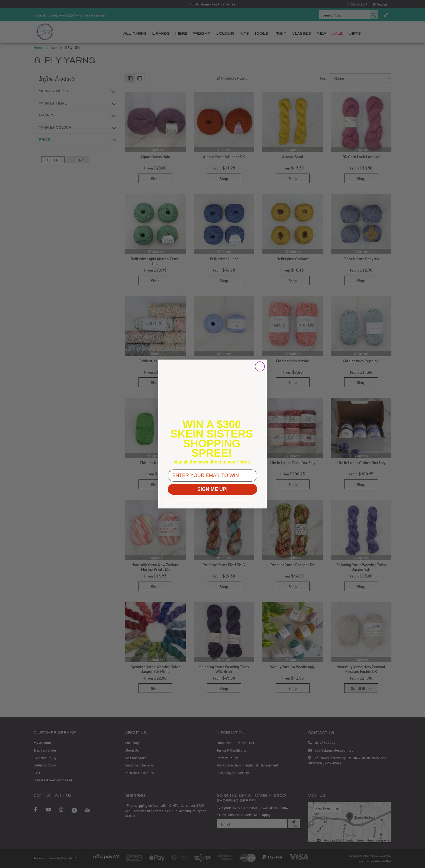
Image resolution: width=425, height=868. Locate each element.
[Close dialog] (260, 366)
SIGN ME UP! (212, 489)
